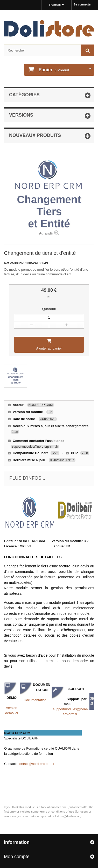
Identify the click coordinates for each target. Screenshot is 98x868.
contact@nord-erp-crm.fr (36, 764)
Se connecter (83, 4)
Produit (53, 70)
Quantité (49, 309)
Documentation (35, 700)
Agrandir (46, 233)
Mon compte (17, 857)
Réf (7, 263)
